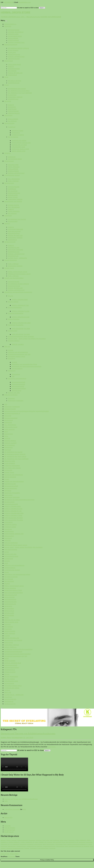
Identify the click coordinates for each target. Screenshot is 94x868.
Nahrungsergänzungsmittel (14, 593)
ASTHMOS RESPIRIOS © (16, 32)
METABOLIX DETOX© (15, 81)
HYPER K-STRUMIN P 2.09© (20, 311)
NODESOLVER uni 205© (19, 145)
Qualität (14, 362)
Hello (6, 801)
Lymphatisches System (12, 175)
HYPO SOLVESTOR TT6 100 (72, 842)
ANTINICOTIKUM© (14, 30)
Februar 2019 (8, 818)
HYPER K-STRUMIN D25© (20, 300)
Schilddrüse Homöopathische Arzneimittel (18, 292)
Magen (7, 572)
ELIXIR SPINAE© (13, 50)
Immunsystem (9, 161)
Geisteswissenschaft (18, 382)
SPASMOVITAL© (13, 99)
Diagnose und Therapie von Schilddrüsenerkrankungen (28, 734)
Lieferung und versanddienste (18, 352)
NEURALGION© (13, 221)
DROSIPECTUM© (13, 34)
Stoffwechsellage (60, 846)
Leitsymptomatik (38, 844)
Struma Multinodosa (15, 308)
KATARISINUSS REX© (15, 36)
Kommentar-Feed (10, 830)
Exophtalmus (39, 840)
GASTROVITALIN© (14, 248)
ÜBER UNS (8, 692)
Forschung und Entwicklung (17, 379)
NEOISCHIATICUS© (14, 55)
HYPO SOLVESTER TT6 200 (59, 842)
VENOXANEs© (12, 75)
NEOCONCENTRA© (14, 69)
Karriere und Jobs (14, 393)
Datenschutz (16, 374)
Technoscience (16, 391)
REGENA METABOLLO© (15, 73)
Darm (6, 432)
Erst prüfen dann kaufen (13, 468)
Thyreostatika (52, 848)
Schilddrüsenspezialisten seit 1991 (19, 354)
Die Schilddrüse (13, 137)
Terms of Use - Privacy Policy (10, 854)
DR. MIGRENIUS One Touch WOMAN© (20, 93)
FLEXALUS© (12, 52)
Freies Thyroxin (46, 840)
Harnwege (8, 101)
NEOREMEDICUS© (14, 83)
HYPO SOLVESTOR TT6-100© (21, 334)
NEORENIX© (12, 107)
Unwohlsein (8, 216)
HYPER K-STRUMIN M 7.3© (20, 305)
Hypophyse (12, 127)
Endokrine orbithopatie (22, 840)
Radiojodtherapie (12, 846)
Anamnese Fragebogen (16, 401)
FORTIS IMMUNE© (14, 167)
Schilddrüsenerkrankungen (13, 652)
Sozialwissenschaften (19, 389)
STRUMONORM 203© (18, 147)
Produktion (12, 359)
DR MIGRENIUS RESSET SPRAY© (18, 48)
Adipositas (3, 840)
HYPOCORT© (16, 133)
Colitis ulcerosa (9, 429)
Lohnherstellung (17, 369)
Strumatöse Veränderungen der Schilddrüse (79, 846)
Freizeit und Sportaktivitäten (14, 278)
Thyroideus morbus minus (17, 357)
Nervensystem (9, 183)
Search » (42, 8)
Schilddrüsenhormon (21, 846)
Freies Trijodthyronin (55, 840)
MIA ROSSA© (12, 121)
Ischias (7, 552)
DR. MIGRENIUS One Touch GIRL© (19, 91)
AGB (13, 376)
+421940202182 (9, 2)
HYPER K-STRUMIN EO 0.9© (20, 317)
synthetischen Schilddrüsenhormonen (15, 848)
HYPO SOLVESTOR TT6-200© (21, 329)
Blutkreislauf (9, 61)
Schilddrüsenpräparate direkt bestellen (21, 337)
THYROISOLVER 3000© (19, 141)
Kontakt (11, 350)
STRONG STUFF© (13, 205)
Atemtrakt (8, 26)
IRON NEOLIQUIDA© (14, 231)
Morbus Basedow (14, 319)
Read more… (52, 747)
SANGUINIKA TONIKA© (15, 97)
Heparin (66, 840)
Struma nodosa (13, 302)
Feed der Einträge (10, 828)
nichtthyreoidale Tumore (61, 844)
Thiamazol (27, 848)
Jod (11, 844)
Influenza (7, 153)
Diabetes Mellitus (14, 341)
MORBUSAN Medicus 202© (20, 149)
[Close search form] (1, 6)
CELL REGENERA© (14, 179)
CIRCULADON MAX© (14, 65)
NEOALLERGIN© (13, 38)
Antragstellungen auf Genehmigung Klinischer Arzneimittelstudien (27, 411)
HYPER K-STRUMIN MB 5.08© (21, 323)
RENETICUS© (12, 109)
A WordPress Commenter (12, 809)
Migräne (7, 584)
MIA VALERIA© (13, 191)
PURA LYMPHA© (13, 181)
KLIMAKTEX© (12, 95)
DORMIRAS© (12, 189)
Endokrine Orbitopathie (16, 313)
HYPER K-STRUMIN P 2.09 (40, 842)
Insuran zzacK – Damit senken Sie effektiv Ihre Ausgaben (27, 339)
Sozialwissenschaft (11, 665)
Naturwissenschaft (18, 386)
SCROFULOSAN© (13, 40)
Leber (6, 563)
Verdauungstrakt (10, 242)
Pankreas (7, 624)
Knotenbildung (16, 844)
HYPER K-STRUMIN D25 (81, 840)
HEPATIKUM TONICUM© (16, 229)
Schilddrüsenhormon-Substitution (35, 846)
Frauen (7, 85)
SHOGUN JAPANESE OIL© (16, 43)
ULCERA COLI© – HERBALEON (17, 258)
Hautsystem (8, 115)
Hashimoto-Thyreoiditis (16, 325)
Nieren (7, 618)
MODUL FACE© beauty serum (18, 272)
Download (11, 399)
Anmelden (7, 826)
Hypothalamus (82, 842)
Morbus (44, 844)
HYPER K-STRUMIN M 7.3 (15, 842)
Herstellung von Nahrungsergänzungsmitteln (27, 366)
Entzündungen (32, 840)
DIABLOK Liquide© (18, 344)
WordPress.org (9, 832)
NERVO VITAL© (13, 197)
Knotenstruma (23, 844)
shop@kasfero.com (25, 2)
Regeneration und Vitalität (13, 201)
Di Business (11, 857)
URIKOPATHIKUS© (14, 59)
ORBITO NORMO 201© (18, 151)
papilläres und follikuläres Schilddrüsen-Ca (77, 844)
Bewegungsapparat (11, 45)
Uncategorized (17, 738)
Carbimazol (14, 840)
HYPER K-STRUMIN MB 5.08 (28, 842)
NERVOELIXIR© (13, 195)
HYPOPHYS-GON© (17, 131)
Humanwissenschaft (18, 384)
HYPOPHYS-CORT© (18, 135)
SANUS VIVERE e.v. (10, 24)
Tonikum (7, 224)
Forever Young (9, 268)
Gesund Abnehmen (11, 260)
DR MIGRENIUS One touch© (17, 89)
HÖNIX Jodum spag (5, 844)
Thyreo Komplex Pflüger (43, 848)
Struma (10, 296)
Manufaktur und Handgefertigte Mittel (24, 364)
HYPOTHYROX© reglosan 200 (21, 143)
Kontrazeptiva (30, 844)
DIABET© (11, 67)
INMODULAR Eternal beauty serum (19, 274)
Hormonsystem (9, 123)
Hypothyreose (13, 331)
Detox (6, 77)
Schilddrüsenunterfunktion (49, 846)
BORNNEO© (12, 157)
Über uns (7, 347)
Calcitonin (9, 840)
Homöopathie (71, 840)
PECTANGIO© (12, 71)
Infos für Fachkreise (11, 395)
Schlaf (6, 658)
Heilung (62, 840)
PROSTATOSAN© (13, 111)
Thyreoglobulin (33, 848)
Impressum (12, 371)
